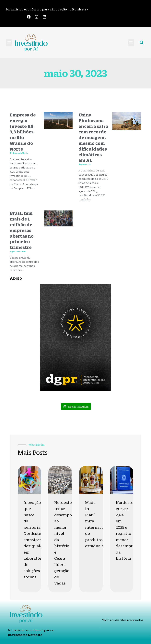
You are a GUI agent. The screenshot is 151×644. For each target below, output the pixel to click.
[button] (9, 43)
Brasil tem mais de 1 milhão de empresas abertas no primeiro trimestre (22, 230)
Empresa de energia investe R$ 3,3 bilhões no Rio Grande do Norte (23, 132)
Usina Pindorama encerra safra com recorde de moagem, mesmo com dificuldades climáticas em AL (93, 137)
